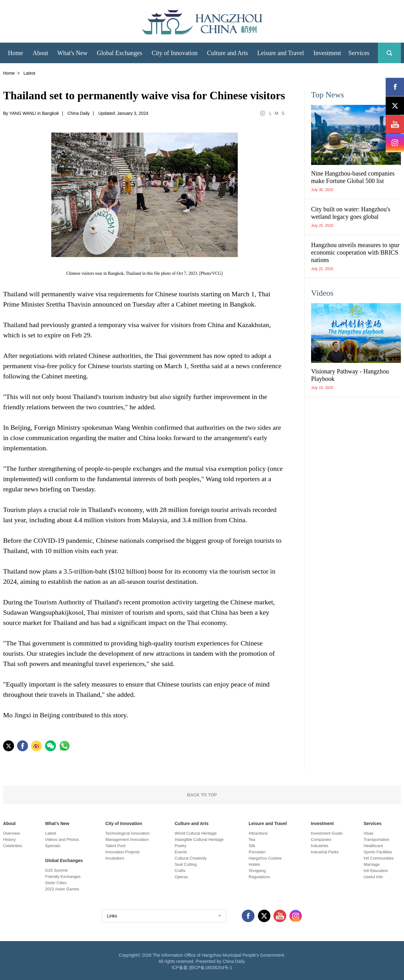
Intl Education (376, 871)
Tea (252, 839)
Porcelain (257, 852)
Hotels (254, 864)
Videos (322, 293)
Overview (11, 833)
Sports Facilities (378, 852)
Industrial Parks (325, 852)
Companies (321, 839)
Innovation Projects (123, 852)
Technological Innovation (127, 833)
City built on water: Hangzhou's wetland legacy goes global (351, 213)
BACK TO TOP (202, 795)
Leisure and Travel (268, 823)
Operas (181, 877)
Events (181, 852)
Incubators (115, 858)
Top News (328, 95)
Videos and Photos (62, 839)
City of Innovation (124, 823)
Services (373, 823)
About (9, 823)
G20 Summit (56, 870)
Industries (319, 846)
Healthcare (373, 846)
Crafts (180, 871)
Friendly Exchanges (63, 877)
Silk (252, 846)
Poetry (181, 846)
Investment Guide (327, 833)
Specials (53, 846)
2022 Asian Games (62, 889)
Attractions (258, 833)
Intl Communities (379, 858)
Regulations (259, 877)
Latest (50, 833)
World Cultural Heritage (196, 833)
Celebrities (13, 846)
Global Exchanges (64, 860)
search (389, 53)
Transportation (376, 839)
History (9, 839)
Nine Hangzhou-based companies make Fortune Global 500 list (353, 177)
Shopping (257, 871)
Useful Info (373, 877)
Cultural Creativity (191, 858)
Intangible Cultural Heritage (199, 839)
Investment (322, 823)
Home (9, 73)
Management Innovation (127, 839)
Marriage (372, 864)
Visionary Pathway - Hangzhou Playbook (350, 375)
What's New (57, 823)
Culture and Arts (192, 823)
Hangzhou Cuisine (265, 858)
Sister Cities (56, 883)
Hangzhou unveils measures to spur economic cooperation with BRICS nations (355, 252)
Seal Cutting (186, 864)
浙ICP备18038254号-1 (211, 968)
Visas (369, 833)
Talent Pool (115, 846)
